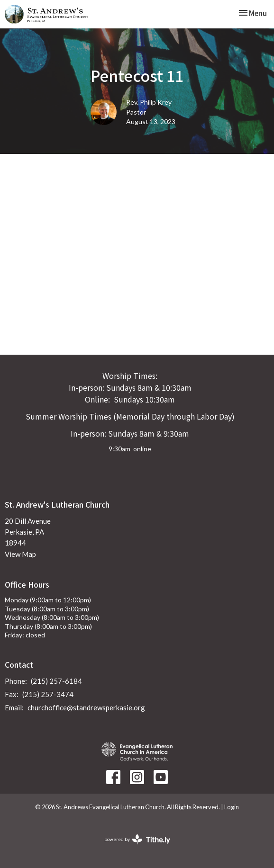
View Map (20, 554)
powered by (137, 839)
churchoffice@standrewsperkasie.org (86, 707)
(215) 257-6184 (56, 681)
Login (232, 807)
